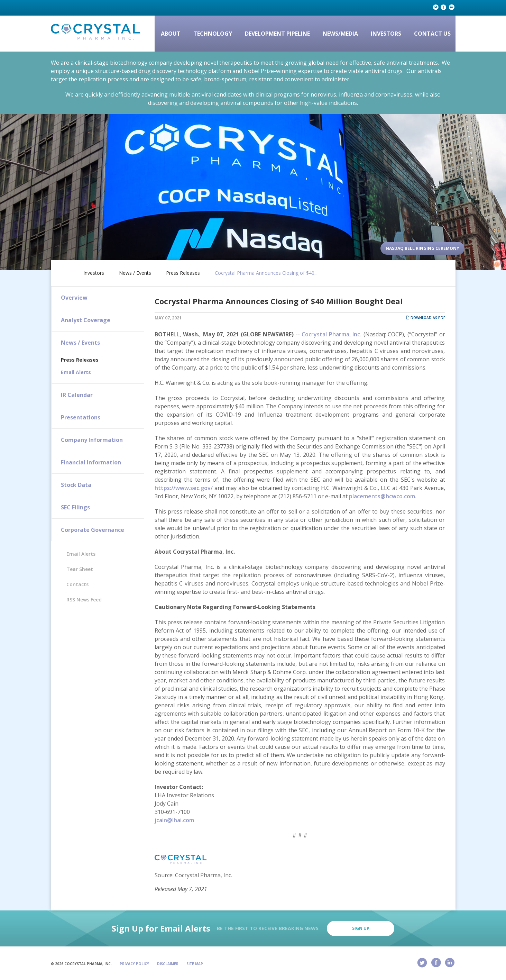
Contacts (77, 584)
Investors (386, 34)
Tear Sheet (80, 569)
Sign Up (361, 928)
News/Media (340, 34)
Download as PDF (426, 318)
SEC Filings (75, 507)
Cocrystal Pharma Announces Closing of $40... (266, 273)
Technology (213, 34)
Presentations (81, 417)
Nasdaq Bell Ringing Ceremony (422, 248)
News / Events (135, 273)
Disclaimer (168, 964)
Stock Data (76, 485)
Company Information (92, 440)
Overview (74, 298)
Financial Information (91, 462)
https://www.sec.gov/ (184, 488)
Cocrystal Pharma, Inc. (332, 334)
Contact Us (432, 34)
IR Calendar (77, 395)
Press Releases (183, 273)
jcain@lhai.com (174, 820)
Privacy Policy (134, 964)
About (171, 34)
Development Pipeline (277, 34)
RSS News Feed (84, 600)
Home (65, 272)
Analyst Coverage (86, 320)
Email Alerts (76, 372)
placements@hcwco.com (382, 496)
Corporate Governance (93, 530)
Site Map (195, 964)
